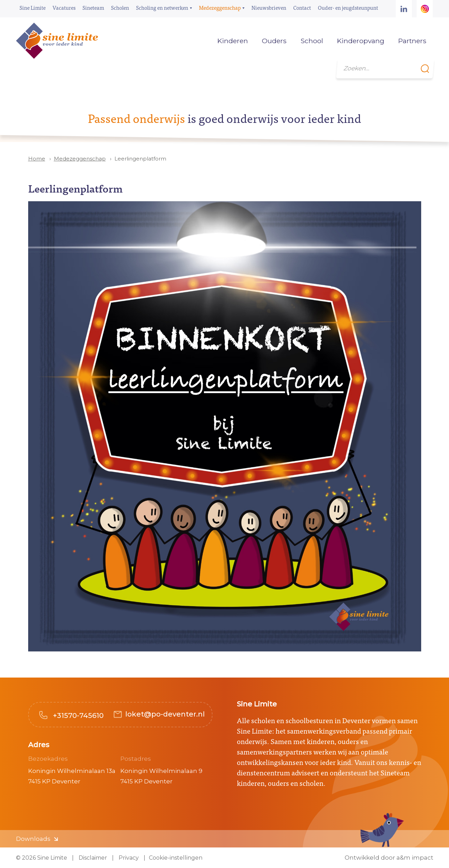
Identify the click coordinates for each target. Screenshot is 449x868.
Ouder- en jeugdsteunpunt (348, 7)
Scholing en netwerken (162, 7)
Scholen (120, 7)
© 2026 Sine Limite (42, 858)
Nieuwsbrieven (269, 7)
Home (200, 41)
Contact (302, 7)
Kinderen (233, 41)
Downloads (33, 839)
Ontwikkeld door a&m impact (389, 858)
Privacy (128, 858)
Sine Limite (33, 7)
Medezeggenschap (220, 7)
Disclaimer (92, 858)
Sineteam (93, 7)
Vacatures (64, 7)
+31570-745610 (77, 715)
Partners (412, 41)
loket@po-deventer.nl (165, 714)
